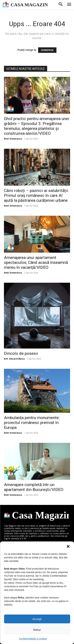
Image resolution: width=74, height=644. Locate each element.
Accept (37, 619)
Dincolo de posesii (21, 353)
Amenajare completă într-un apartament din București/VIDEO (34, 487)
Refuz (37, 630)
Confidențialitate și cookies (33, 639)
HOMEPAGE (47, 50)
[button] (68, 546)
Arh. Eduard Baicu (14, 359)
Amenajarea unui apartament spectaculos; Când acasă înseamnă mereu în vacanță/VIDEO (36, 262)
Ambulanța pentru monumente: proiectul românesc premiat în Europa (32, 423)
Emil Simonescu (13, 139)
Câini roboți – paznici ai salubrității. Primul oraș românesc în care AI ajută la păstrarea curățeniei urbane (37, 195)
